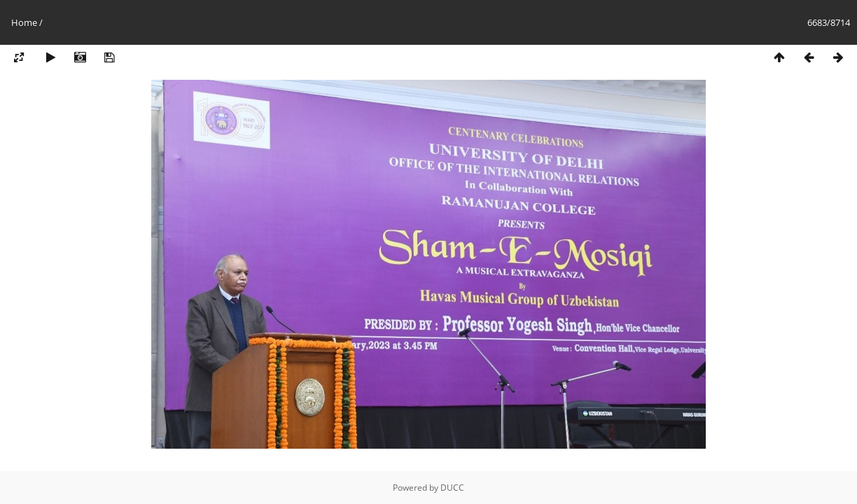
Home (24, 22)
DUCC (452, 488)
